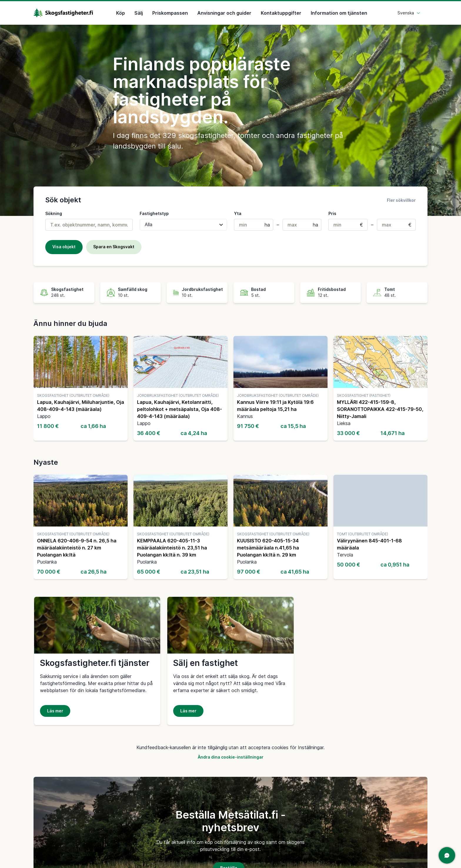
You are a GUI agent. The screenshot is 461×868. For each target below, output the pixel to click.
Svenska (409, 13)
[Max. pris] (396, 225)
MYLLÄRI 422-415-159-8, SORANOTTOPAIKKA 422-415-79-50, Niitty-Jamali (380, 409)
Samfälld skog (133, 289)
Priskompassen (170, 13)
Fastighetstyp (154, 213)
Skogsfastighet (67, 289)
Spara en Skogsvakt (114, 247)
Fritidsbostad (332, 289)
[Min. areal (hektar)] (254, 225)
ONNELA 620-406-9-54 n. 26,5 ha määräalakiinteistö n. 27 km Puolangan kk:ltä (77, 548)
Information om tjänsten (339, 13)
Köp (121, 13)
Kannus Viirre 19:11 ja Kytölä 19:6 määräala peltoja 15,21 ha (275, 406)
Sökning (54, 213)
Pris (332, 213)
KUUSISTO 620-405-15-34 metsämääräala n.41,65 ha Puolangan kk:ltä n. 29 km (268, 548)
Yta (238, 213)
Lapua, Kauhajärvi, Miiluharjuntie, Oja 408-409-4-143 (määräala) (81, 406)
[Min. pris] (348, 225)
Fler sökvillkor (401, 200)
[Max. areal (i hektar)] (302, 225)
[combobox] (89, 225)
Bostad (258, 289)
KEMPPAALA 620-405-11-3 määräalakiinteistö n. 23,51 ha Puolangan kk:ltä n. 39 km (172, 548)
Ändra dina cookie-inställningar (230, 757)
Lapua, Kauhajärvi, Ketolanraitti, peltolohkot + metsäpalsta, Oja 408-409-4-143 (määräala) (179, 409)
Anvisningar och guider (224, 13)
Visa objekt (64, 247)
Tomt (390, 289)
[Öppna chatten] (447, 855)
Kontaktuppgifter (281, 13)
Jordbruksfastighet (202, 289)
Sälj (139, 13)
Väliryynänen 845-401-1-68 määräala (369, 544)
